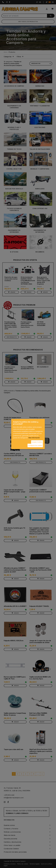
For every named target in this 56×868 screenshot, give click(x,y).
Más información (34, 438)
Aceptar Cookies (37, 442)
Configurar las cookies (35, 445)
